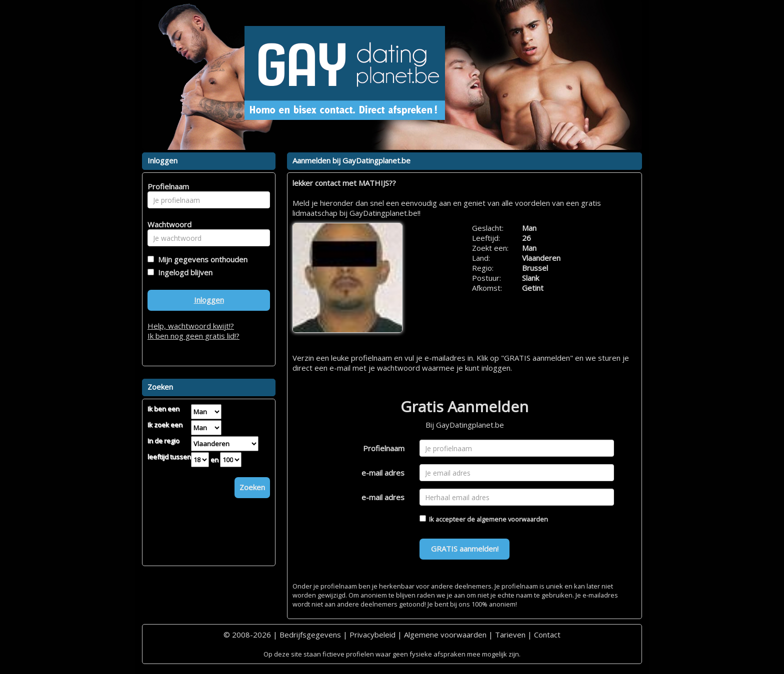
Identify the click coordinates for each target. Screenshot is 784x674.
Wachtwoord (167, 224)
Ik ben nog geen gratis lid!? (193, 336)
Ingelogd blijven (183, 272)
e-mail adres (383, 473)
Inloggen (209, 300)
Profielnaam (384, 448)
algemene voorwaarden (512, 519)
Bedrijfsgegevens (310, 635)
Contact (547, 635)
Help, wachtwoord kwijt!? (191, 326)
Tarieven (510, 635)
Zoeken (252, 487)
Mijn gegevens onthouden (201, 259)
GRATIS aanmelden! (465, 549)
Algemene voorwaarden (445, 635)
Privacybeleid (372, 635)
